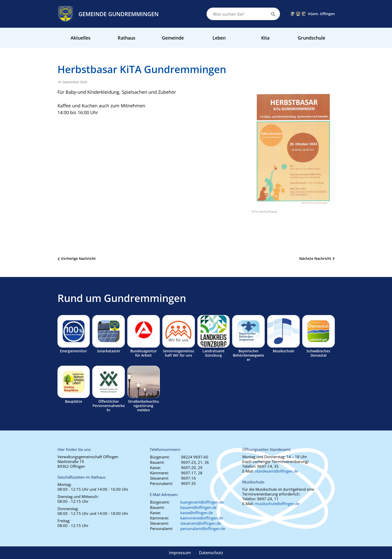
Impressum (180, 553)
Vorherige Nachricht (78, 258)
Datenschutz (211, 553)
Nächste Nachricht (315, 258)
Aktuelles (81, 38)
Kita (265, 38)
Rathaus (127, 38)
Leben (219, 38)
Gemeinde (173, 38)
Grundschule (311, 38)
